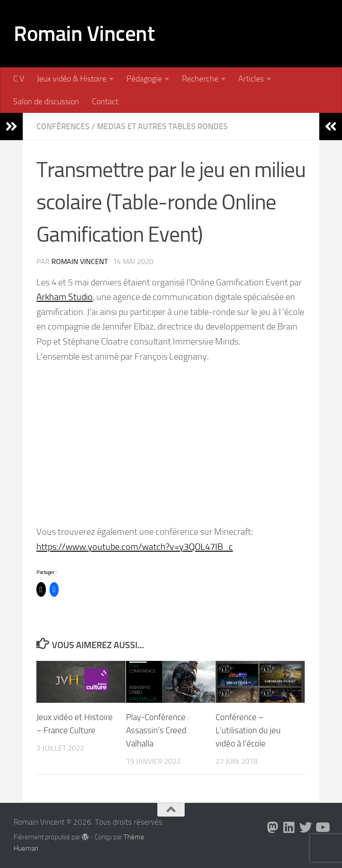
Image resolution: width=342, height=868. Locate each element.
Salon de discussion (46, 102)
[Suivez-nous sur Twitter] (306, 827)
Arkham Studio (65, 297)
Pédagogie (144, 79)
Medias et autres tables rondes (162, 127)
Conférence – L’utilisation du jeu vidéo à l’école (248, 730)
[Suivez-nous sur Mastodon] (273, 827)
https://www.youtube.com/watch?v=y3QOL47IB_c (135, 547)
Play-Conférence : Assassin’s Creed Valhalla (158, 730)
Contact (105, 102)
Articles (251, 79)
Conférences (63, 127)
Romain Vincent (84, 33)
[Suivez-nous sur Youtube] (322, 827)
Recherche (200, 79)
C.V (19, 79)
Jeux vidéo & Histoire (72, 79)
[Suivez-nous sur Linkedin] (289, 827)
